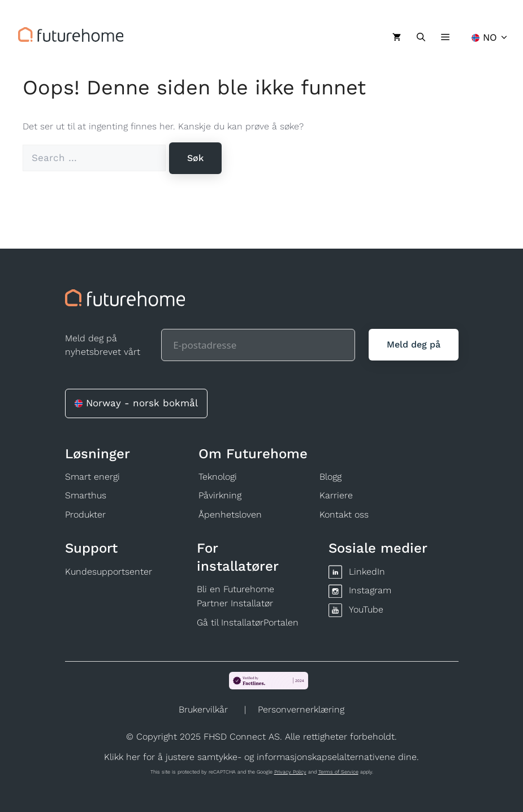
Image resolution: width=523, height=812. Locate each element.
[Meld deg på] (414, 345)
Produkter (85, 514)
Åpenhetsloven (230, 514)
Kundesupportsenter (109, 572)
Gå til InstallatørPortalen (248, 622)
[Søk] (195, 158)
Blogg (330, 477)
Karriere (336, 495)
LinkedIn (367, 572)
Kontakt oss (344, 514)
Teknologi (218, 477)
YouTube (366, 609)
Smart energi (92, 477)
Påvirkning (220, 495)
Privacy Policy (290, 772)
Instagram (370, 590)
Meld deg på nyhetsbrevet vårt (103, 345)
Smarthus (86, 495)
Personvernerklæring (301, 709)
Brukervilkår (203, 709)
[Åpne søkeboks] (421, 37)
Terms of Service (338, 772)
